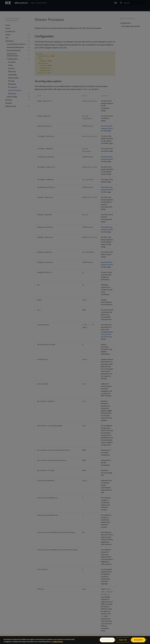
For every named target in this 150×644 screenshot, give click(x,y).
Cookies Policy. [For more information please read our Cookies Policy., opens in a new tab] (57, 642)
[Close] (146, 640)
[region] (75, 640)
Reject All (123, 640)
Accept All (138, 640)
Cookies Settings (107, 640)
